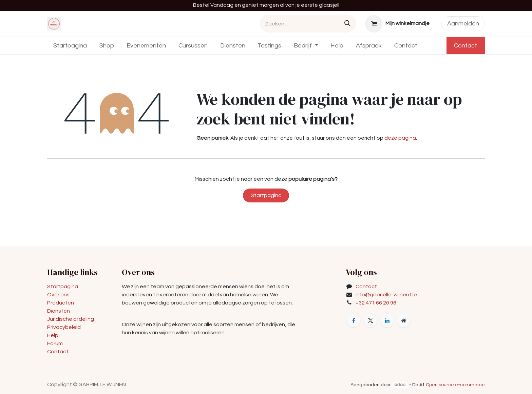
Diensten (59, 311)
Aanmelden (463, 24)
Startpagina (266, 195)
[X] (370, 320)
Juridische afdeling (71, 319)
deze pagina (400, 138)
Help (53, 335)
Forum (55, 343)
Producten (61, 303)
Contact (465, 46)
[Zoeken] (347, 24)
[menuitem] (70, 46)
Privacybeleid (64, 327)
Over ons (58, 295)
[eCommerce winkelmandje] (397, 24)
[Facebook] (354, 320)
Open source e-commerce (455, 385)
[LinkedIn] (387, 320)
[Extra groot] (404, 320)
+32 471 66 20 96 (376, 303)
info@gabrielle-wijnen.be (386, 295)
